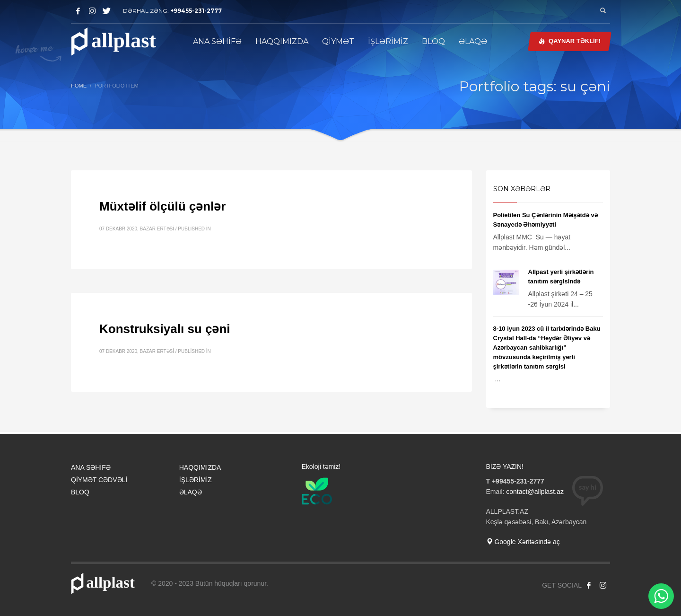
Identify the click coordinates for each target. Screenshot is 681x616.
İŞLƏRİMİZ (196, 480)
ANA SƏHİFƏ (91, 467)
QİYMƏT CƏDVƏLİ (99, 480)
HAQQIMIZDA (200, 467)
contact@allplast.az (535, 492)
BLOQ (80, 492)
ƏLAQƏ (191, 492)
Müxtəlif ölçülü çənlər (162, 206)
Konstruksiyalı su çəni (165, 329)
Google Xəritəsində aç (523, 542)
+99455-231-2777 (196, 11)
